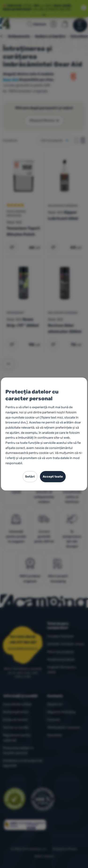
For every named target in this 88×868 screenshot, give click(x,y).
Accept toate (53, 477)
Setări (30, 477)
